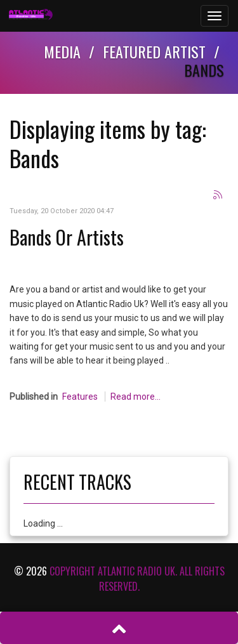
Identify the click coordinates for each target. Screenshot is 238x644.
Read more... (136, 397)
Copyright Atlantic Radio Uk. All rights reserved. (137, 579)
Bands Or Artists (67, 237)
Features (80, 397)
